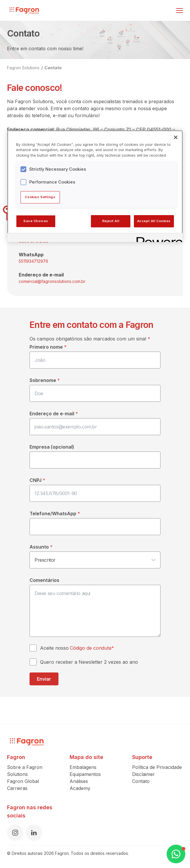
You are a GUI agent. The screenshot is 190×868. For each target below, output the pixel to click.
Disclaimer (144, 774)
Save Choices (36, 221)
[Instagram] (15, 833)
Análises (79, 781)
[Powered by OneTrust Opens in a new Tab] (158, 238)
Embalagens (83, 767)
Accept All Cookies (154, 221)
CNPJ (37, 480)
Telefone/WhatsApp (55, 513)
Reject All (111, 221)
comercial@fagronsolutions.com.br (52, 281)
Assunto (41, 547)
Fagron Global (23, 781)
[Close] (176, 137)
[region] (95, 186)
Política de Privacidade (157, 767)
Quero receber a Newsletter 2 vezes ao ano (89, 662)
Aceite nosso (77, 648)
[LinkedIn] (34, 833)
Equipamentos (85, 774)
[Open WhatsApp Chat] (176, 854)
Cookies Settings (40, 197)
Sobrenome (45, 380)
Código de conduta (91, 648)
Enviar (44, 679)
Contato (53, 68)
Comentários (44, 580)
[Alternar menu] (179, 11)
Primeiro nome (48, 347)
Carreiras (17, 788)
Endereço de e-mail (54, 414)
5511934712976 (33, 261)
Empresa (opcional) (52, 447)
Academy (80, 788)
